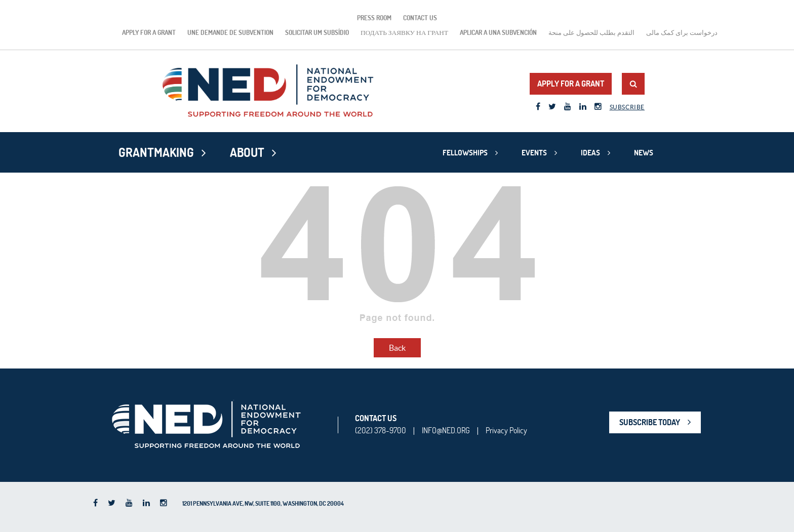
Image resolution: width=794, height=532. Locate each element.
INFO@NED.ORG (446, 430)
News (644, 153)
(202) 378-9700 (381, 430)
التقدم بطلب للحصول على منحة (591, 32)
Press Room (374, 18)
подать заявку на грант (404, 32)
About (247, 152)
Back (397, 348)
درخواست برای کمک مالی (682, 32)
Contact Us (420, 18)
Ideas (590, 153)
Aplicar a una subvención (498, 32)
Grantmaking (156, 152)
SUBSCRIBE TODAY (650, 422)
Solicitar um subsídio (317, 32)
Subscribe (627, 107)
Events (534, 153)
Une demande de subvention (230, 32)
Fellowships (465, 153)
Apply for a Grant (149, 32)
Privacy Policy (506, 430)
